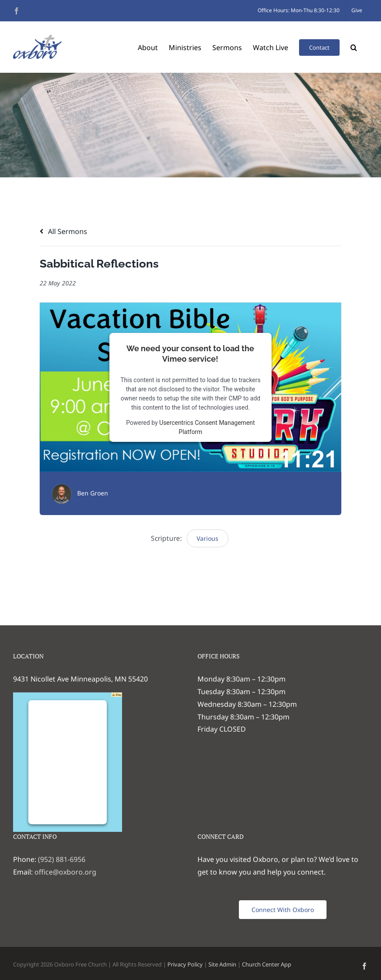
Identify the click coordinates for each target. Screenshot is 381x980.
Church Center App (267, 964)
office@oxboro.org (65, 872)
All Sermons (63, 231)
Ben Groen (93, 493)
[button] (354, 47)
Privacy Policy (185, 964)
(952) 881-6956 (62, 859)
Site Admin (222, 964)
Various (208, 538)
